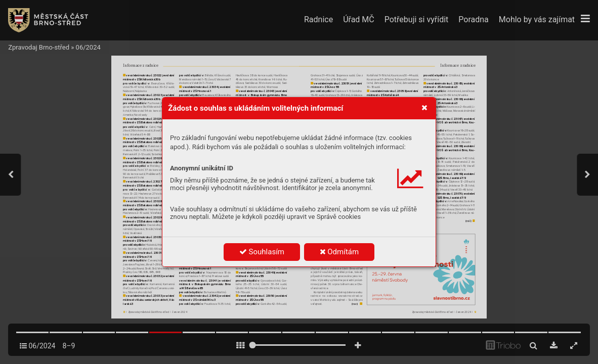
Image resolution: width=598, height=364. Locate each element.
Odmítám (339, 252)
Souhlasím (262, 252)
